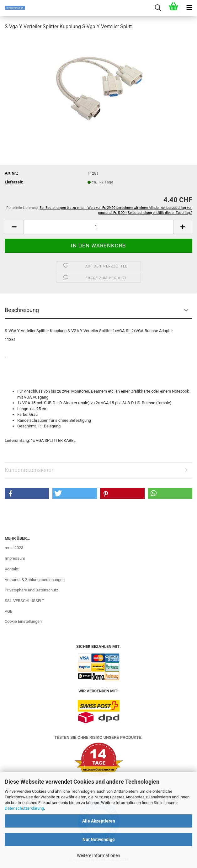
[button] (14, 227)
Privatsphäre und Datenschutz (31, 590)
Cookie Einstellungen (23, 621)
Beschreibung (22, 310)
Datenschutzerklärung (24, 808)
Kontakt (12, 569)
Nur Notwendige (99, 839)
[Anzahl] (98, 227)
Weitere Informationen (98, 855)
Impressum (15, 558)
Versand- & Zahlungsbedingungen (35, 580)
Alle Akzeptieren (99, 821)
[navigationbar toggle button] (189, 8)
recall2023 (14, 548)
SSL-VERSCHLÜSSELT (24, 601)
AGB (9, 611)
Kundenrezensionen (30, 470)
